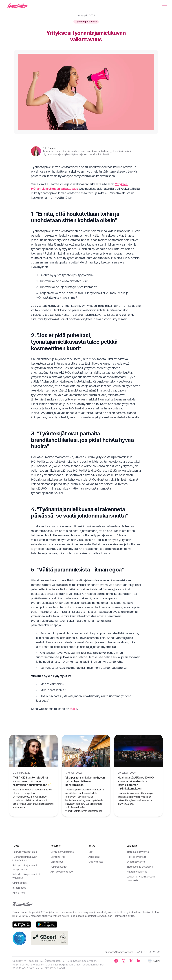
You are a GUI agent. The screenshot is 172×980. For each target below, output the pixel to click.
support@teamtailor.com (119, 952)
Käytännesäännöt (137, 872)
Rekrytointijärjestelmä (25, 852)
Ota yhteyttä (96, 862)
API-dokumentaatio (62, 872)
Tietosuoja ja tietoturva (140, 867)
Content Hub (58, 857)
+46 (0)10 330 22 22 (148, 952)
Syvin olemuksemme (62, 852)
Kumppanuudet (59, 867)
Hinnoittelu (19, 893)
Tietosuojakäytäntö (138, 852)
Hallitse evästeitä (137, 857)
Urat (91, 852)
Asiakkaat (94, 857)
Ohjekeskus (57, 862)
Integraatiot (19, 888)
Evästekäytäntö (136, 862)
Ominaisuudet (20, 883)
